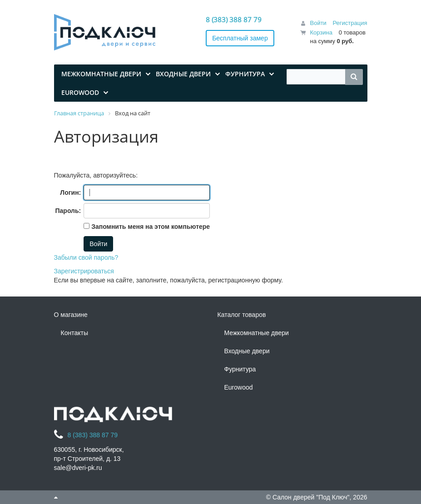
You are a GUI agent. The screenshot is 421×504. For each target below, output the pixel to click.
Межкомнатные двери (257, 333)
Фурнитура (240, 369)
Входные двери (247, 351)
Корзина (321, 32)
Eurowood (239, 387)
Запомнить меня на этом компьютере (150, 227)
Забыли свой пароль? (86, 257)
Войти (318, 23)
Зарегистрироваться (84, 271)
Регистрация (350, 23)
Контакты (74, 333)
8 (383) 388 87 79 (234, 20)
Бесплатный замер (240, 38)
